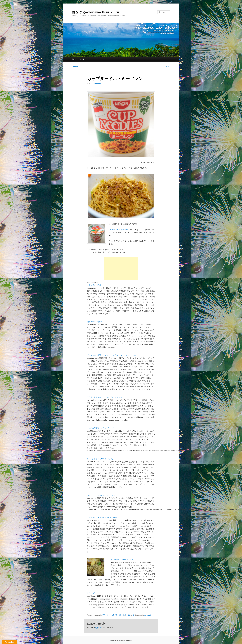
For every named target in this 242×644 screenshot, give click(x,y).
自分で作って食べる (118, 615)
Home (74, 59)
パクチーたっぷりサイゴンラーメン (101, 495)
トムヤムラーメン (94, 593)
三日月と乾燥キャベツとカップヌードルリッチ (105, 397)
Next (168, 67)
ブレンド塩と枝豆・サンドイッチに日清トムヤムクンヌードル (111, 355)
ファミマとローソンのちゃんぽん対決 (102, 517)
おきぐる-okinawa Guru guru (95, 12)
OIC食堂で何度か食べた (118, 230)
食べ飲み (128, 615)
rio (134, 615)
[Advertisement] (121, 268)
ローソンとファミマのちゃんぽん (100, 459)
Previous (75, 67)
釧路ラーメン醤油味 (95, 322)
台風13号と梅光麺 (94, 285)
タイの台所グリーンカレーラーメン (101, 428)
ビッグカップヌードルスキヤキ (123, 560)
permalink (148, 615)
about (82, 59)
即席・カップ (107, 615)
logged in (98, 628)
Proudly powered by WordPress (121, 641)
